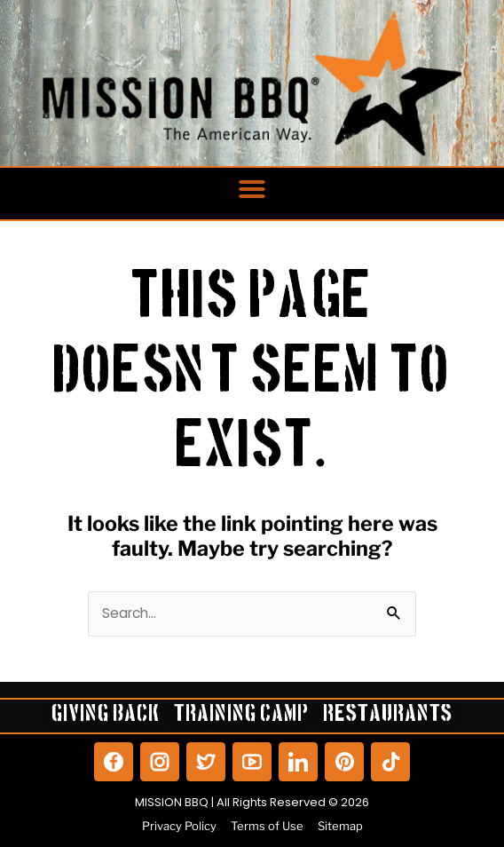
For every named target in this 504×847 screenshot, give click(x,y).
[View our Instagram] (160, 762)
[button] (252, 189)
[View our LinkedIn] (298, 762)
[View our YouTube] (252, 762)
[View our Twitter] (206, 762)
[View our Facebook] (114, 762)
